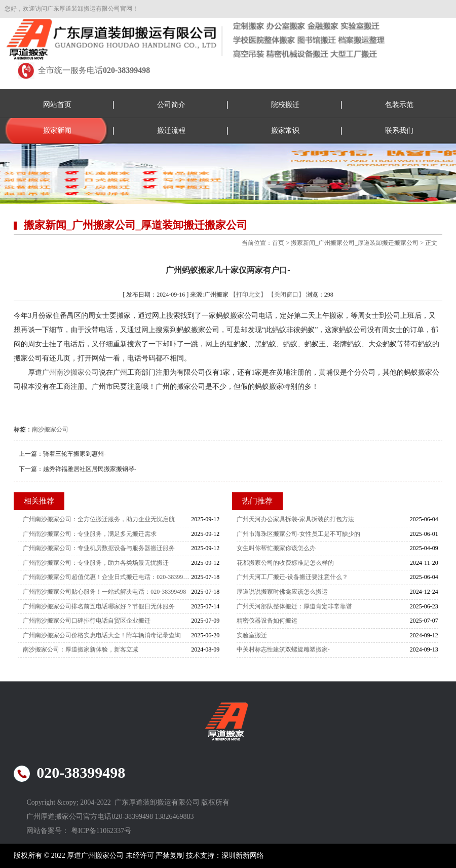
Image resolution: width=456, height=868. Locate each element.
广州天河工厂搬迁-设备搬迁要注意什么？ (292, 577)
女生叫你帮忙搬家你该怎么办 (276, 548)
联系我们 (399, 131)
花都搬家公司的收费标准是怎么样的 (285, 563)
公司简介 (171, 105)
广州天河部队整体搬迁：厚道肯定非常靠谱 (294, 606)
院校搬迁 (285, 105)
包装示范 (399, 105)
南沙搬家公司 (50, 429)
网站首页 (57, 105)
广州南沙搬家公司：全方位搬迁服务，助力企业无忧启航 (99, 519)
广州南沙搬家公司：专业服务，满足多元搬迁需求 (90, 534)
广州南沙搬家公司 (70, 372)
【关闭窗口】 (286, 295)
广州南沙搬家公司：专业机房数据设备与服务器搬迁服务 (99, 548)
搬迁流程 (171, 131)
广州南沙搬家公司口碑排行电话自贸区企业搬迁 (87, 621)
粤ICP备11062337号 (101, 831)
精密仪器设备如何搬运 (267, 621)
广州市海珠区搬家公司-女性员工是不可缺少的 (298, 534)
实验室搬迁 (252, 635)
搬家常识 (285, 131)
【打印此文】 (248, 295)
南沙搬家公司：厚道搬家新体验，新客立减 (81, 649)
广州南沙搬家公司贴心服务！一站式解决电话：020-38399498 (104, 592)
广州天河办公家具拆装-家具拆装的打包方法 (295, 519)
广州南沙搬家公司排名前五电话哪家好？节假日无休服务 (99, 606)
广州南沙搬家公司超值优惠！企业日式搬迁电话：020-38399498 (107, 577)
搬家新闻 (57, 131)
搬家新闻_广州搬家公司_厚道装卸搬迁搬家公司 (355, 243)
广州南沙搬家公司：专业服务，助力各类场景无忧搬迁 (96, 563)
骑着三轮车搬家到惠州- (74, 454)
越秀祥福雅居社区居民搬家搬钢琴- (90, 469)
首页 (278, 243)
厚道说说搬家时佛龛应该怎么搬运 (282, 592)
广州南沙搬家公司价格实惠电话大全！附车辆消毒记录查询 (102, 635)
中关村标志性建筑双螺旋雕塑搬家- (283, 649)
